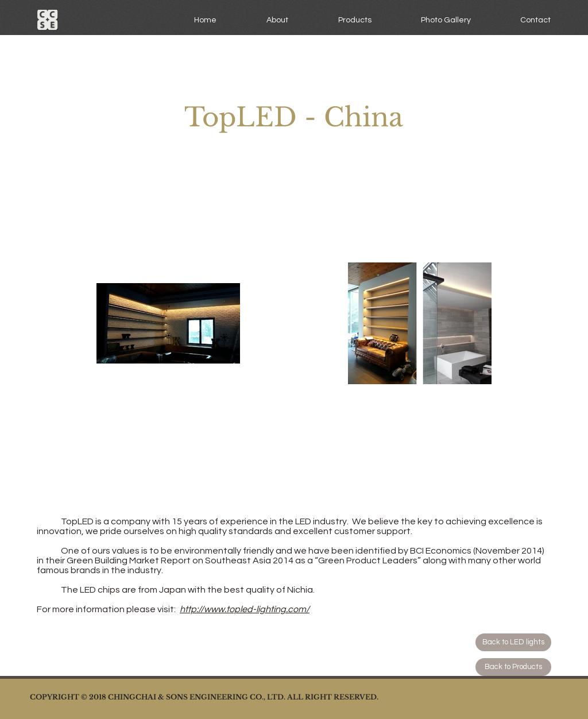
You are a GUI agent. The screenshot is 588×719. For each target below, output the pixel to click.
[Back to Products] (513, 667)
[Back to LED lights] (513, 642)
